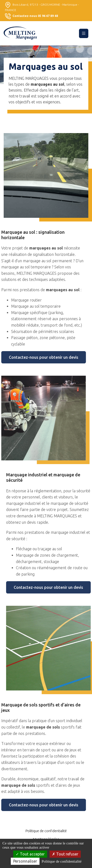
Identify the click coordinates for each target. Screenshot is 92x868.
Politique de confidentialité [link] (62, 861)
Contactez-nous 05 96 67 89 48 (31, 16)
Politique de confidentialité (46, 831)
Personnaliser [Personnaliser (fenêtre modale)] (25, 861)
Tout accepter (30, 854)
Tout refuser (65, 854)
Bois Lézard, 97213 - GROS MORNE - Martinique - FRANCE (42, 7)
